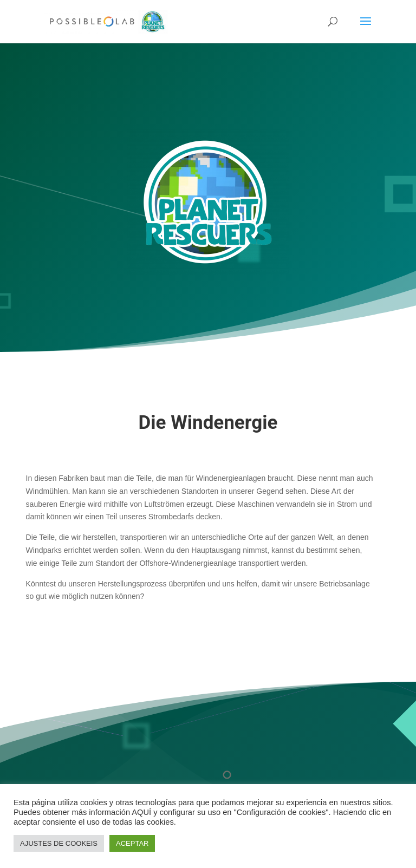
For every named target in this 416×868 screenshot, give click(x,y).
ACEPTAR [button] (132, 843)
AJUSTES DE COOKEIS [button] (59, 843)
